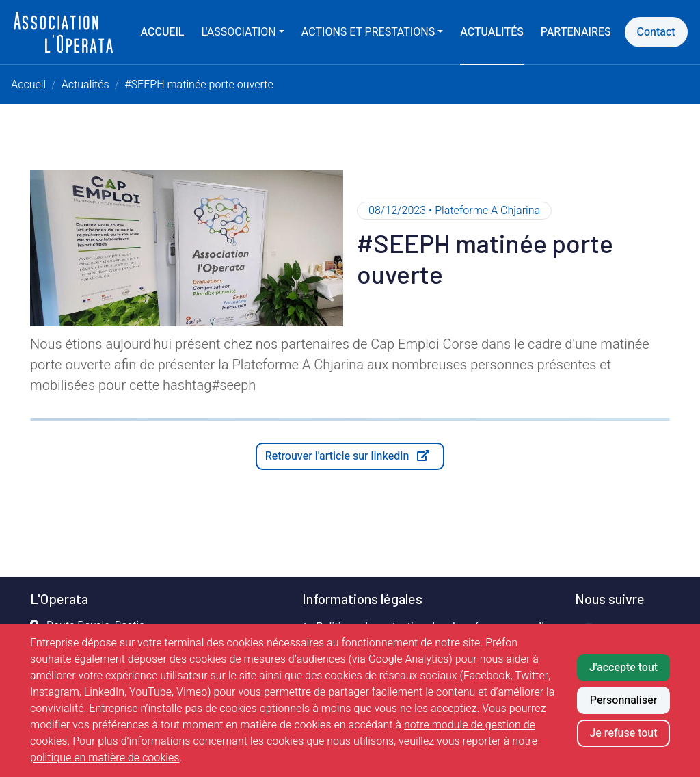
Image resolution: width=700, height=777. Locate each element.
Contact (656, 32)
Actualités (492, 32)
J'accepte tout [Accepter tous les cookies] (623, 668)
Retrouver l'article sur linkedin (355, 459)
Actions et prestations (368, 32)
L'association (238, 32)
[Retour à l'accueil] (63, 32)
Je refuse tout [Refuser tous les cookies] (623, 733)
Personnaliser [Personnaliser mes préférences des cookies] (623, 700)
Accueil (163, 32)
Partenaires (576, 32)
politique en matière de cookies (105, 758)
